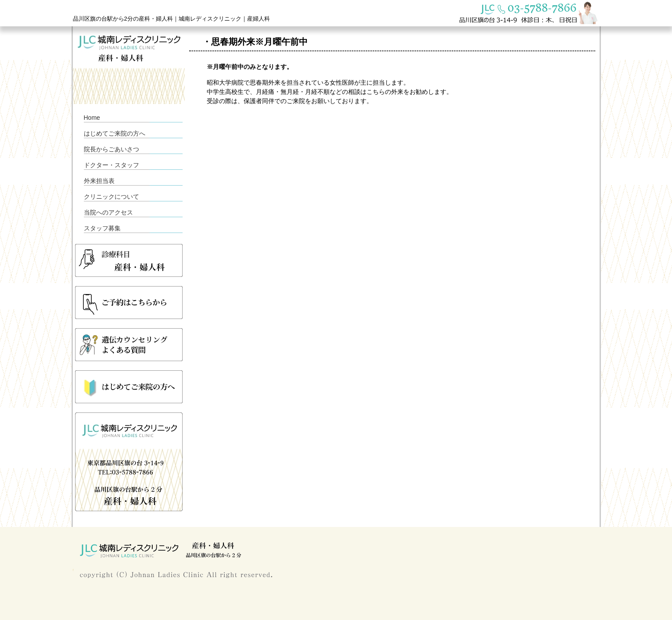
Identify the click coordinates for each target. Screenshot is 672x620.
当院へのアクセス (108, 212)
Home (92, 118)
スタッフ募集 (102, 228)
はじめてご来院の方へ (115, 133)
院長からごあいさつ (111, 149)
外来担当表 (99, 181)
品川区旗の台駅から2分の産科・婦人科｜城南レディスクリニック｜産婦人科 (171, 19)
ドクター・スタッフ (111, 165)
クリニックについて (111, 197)
